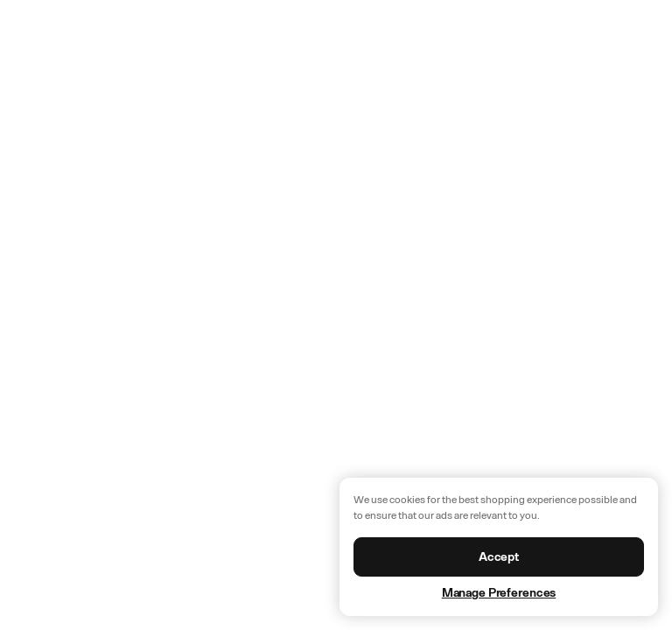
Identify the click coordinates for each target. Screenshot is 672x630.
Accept (499, 557)
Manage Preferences (499, 593)
